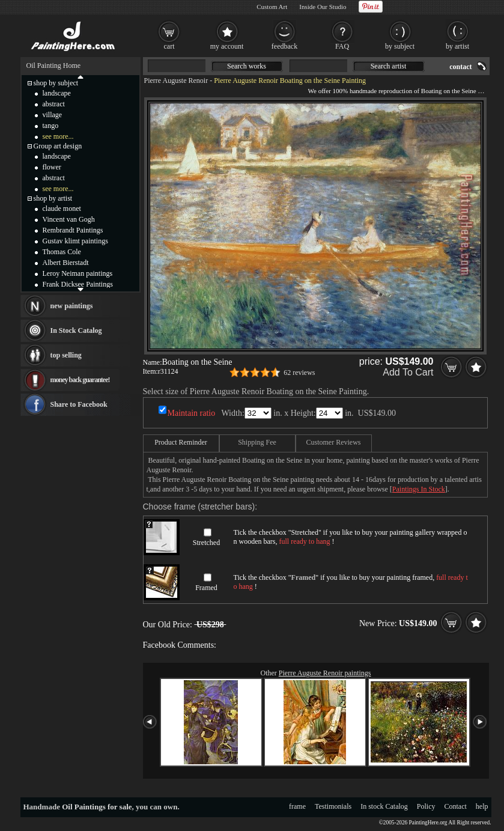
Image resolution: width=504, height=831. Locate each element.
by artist (457, 46)
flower (52, 167)
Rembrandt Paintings (73, 230)
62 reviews (299, 373)
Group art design (58, 146)
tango (51, 126)
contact (460, 67)
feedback (284, 46)
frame (297, 806)
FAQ (342, 46)
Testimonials (333, 806)
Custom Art (272, 7)
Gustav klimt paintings (75, 241)
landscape (57, 93)
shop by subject (56, 83)
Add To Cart (408, 372)
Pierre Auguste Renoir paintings (325, 673)
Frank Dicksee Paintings (78, 284)
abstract (54, 104)
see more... (58, 136)
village (53, 115)
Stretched (206, 543)
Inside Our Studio (323, 7)
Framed (206, 588)
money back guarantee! (80, 380)
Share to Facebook (79, 404)
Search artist (389, 66)
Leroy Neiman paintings (78, 273)
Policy (426, 806)
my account (227, 46)
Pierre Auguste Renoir (176, 81)
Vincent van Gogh (69, 219)
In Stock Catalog (76, 330)
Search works (247, 66)
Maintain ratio (192, 413)
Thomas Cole (62, 252)
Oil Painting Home (54, 65)
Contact (456, 806)
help (482, 806)
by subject (400, 46)
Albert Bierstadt (66, 263)
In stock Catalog (384, 806)
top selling (66, 355)
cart (169, 46)
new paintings (72, 306)
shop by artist (53, 198)
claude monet (62, 209)
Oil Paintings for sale (97, 807)
